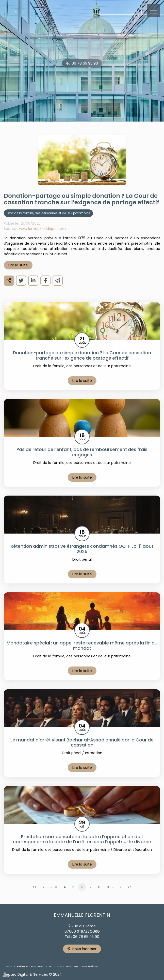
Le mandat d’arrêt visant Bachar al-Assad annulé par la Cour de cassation (82, 743)
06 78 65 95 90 (85, 63)
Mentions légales (90, 967)
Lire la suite (18, 265)
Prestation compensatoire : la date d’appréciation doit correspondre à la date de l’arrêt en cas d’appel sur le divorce (82, 839)
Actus (48, 967)
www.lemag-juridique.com (42, 229)
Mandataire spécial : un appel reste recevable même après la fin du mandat (82, 646)
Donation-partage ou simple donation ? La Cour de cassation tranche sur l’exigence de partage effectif (82, 355)
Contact (59, 967)
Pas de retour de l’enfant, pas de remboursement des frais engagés (82, 452)
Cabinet (8, 967)
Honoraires (37, 967)
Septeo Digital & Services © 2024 (33, 974)
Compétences (21, 967)
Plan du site (72, 967)
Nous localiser (84, 949)
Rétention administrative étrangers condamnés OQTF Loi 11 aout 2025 (82, 549)
